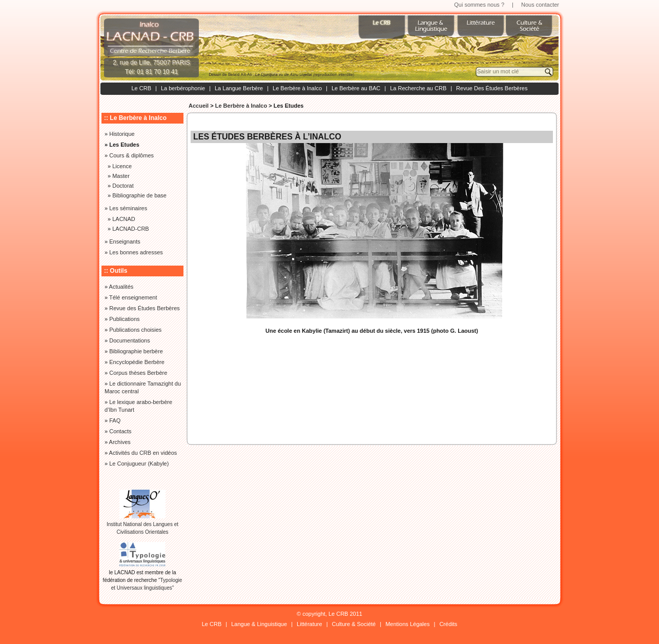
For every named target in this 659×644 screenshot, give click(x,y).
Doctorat (123, 186)
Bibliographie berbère (136, 351)
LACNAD (124, 219)
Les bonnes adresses (136, 252)
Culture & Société (354, 624)
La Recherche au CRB (418, 88)
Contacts (120, 431)
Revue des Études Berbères (145, 308)
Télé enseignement (133, 297)
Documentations (130, 340)
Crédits (448, 624)
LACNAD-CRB (131, 229)
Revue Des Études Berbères (492, 88)
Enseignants (125, 241)
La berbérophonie (183, 88)
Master (121, 176)
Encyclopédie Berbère (137, 362)
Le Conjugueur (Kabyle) (139, 464)
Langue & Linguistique (259, 624)
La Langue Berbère (239, 88)
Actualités (121, 287)
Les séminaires (128, 208)
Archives (120, 442)
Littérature (310, 624)
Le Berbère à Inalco (297, 88)
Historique (122, 134)
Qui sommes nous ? (479, 5)
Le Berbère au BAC (356, 88)
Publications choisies (135, 330)
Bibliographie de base (139, 195)
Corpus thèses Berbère (138, 373)
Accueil (199, 106)
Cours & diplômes (131, 155)
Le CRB (141, 88)
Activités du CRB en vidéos (143, 453)
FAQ (115, 420)
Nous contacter (540, 5)
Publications (124, 319)
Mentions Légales (407, 624)
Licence (122, 166)
